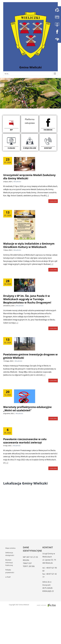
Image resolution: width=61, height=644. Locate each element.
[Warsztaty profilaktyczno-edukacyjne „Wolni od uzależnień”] (25, 396)
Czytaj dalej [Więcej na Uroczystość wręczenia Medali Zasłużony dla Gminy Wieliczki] (53, 201)
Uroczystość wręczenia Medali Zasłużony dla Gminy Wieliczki (29, 177)
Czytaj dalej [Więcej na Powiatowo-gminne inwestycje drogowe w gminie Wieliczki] (53, 380)
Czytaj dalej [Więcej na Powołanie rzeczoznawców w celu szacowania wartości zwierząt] (53, 468)
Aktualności (17, 182)
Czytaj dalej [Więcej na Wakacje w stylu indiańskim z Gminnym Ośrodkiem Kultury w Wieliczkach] (53, 270)
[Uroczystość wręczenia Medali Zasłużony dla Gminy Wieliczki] (25, 164)
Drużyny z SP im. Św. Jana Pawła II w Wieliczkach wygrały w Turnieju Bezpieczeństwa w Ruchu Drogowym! (27, 299)
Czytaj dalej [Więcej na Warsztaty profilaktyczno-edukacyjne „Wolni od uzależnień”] (53, 418)
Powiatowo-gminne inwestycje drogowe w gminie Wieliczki (30, 356)
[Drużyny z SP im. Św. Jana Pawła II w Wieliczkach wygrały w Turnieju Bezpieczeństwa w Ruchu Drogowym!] (25, 285)
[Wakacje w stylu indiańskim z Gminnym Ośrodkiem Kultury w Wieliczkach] (25, 225)
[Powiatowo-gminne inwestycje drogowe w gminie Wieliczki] (25, 344)
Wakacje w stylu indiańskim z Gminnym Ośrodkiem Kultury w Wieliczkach (29, 245)
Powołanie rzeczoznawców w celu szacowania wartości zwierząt (25, 441)
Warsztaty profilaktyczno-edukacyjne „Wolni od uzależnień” (27, 409)
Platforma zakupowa (30, 121)
